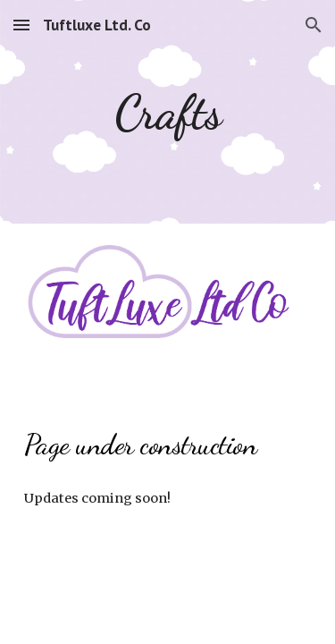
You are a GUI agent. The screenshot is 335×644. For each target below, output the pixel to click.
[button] (21, 25)
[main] (168, 112)
